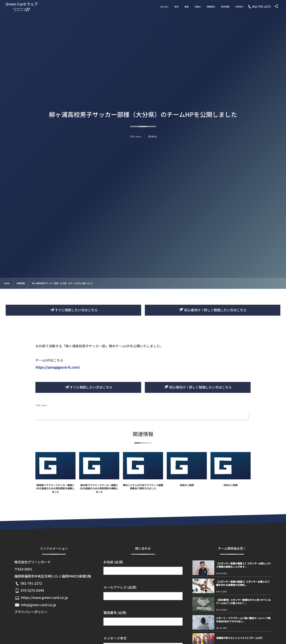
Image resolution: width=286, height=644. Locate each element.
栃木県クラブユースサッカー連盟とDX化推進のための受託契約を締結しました (99, 491)
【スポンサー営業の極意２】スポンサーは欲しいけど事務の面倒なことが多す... (243, 565)
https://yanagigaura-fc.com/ (58, 367)
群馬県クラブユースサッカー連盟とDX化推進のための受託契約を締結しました (55, 491)
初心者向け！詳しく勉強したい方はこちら (212, 310)
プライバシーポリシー (31, 612)
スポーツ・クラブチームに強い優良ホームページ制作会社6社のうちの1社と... (243, 620)
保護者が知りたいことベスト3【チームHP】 (240, 638)
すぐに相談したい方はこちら (74, 310)
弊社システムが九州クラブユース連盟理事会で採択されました (143, 490)
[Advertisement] (143, 166)
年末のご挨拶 (231, 488)
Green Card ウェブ (22, 4)
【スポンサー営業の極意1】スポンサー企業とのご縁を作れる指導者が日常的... (243, 583)
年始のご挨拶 (187, 488)
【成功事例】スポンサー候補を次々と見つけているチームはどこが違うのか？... (243, 601)
